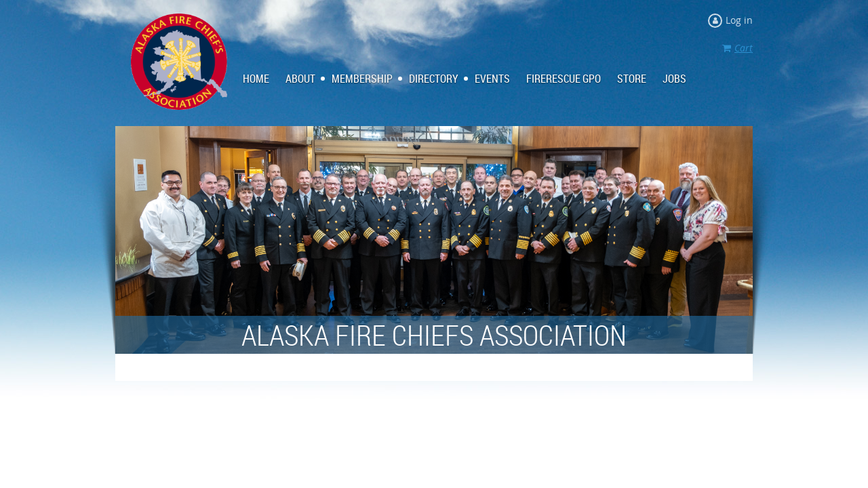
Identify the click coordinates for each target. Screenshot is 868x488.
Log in (739, 20)
